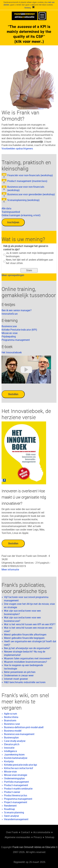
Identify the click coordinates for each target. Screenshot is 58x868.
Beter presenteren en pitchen (20, 672)
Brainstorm (10, 720)
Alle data (6, 208)
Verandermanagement (16, 819)
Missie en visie (10, 333)
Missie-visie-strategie (16, 775)
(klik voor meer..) (29, 41)
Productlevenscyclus (16, 795)
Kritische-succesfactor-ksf (19, 768)
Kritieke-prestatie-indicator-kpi (20, 765)
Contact (26, 832)
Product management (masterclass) (27, 181)
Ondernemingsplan (14, 778)
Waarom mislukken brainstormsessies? (26, 662)
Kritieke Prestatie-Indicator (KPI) (19, 330)
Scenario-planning (14, 812)
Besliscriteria (11, 717)
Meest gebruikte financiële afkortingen (25, 635)
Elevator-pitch (12, 744)
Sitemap (50, 837)
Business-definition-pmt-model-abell (24, 727)
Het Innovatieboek (12, 352)
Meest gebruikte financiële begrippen (24, 638)
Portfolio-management (16, 782)
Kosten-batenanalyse (16, 758)
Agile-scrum (11, 714)
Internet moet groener (16, 679)
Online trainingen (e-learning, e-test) (21, 215)
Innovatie (9, 748)
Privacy (38, 837)
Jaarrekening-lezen (14, 755)
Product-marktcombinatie (18, 789)
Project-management (16, 802)
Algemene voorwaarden (17, 837)
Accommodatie (42, 832)
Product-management (16, 785)
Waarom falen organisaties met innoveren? (28, 658)
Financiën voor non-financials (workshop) (30, 175)
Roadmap (9, 809)
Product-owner (12, 792)
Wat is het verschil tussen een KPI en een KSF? (30, 624)
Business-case (12, 724)
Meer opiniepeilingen (13, 275)
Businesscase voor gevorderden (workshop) (31, 194)
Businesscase (9, 326)
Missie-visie (10, 772)
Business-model (13, 731)
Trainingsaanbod (11, 212)
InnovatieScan (10, 314)
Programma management (16, 340)
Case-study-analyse (15, 741)
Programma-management (18, 799)
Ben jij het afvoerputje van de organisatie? (27, 648)
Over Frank (12, 832)
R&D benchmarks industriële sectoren (25, 682)
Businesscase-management (19, 734)
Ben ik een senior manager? (17, 310)
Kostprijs (9, 761)
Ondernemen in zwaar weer (19, 675)
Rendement (10, 806)
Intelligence (10, 751)
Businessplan (11, 737)
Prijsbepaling (9, 336)
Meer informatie (10, 569)
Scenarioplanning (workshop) (23, 200)
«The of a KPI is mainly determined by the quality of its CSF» (29, 31)
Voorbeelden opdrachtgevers (17, 148)
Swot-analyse (11, 816)
